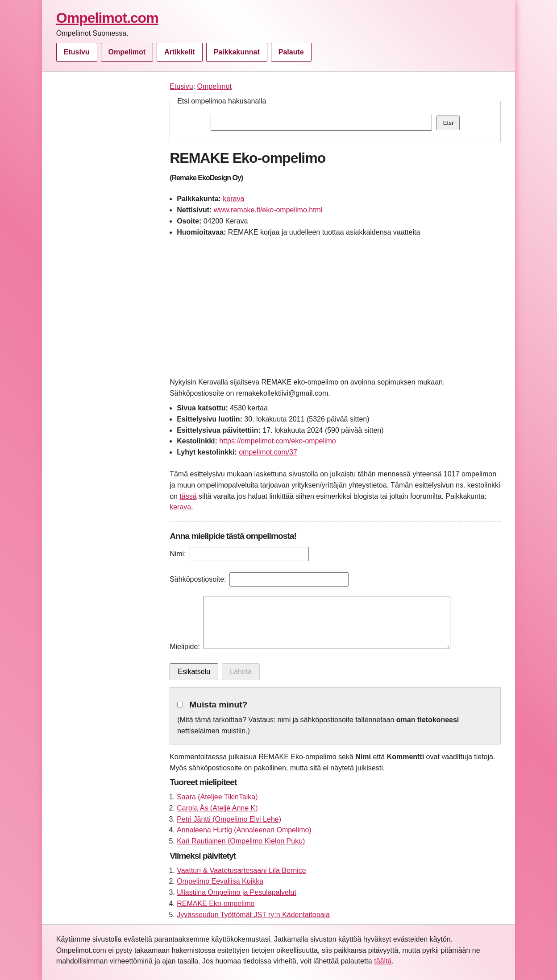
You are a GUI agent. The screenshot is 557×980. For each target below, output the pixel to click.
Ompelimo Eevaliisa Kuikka (220, 881)
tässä (188, 496)
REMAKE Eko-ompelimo (216, 904)
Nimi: (178, 554)
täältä (383, 961)
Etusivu (77, 52)
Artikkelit (179, 52)
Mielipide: (185, 647)
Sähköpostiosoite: (198, 579)
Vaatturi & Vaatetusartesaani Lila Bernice (241, 870)
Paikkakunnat (237, 52)
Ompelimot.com (107, 18)
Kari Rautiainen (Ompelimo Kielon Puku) (241, 841)
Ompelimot (127, 52)
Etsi (448, 123)
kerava (233, 199)
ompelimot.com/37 (268, 452)
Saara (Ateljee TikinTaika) (217, 797)
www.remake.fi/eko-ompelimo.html (268, 210)
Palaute (291, 52)
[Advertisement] (108, 215)
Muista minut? (218, 705)
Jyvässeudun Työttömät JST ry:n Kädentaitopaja (253, 915)
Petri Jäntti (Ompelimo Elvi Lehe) (229, 819)
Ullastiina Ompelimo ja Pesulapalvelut (237, 892)
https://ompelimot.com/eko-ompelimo (277, 441)
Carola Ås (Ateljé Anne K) (217, 808)
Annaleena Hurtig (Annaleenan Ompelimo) (244, 830)
